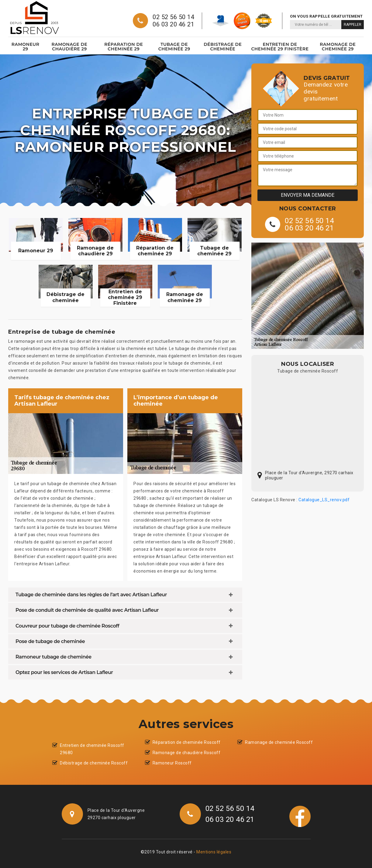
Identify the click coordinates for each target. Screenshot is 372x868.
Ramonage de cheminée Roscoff (279, 742)
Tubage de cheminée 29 (174, 47)
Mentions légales (214, 852)
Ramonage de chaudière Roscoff (187, 753)
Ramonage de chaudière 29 (69, 47)
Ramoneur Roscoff (172, 763)
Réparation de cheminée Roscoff (187, 742)
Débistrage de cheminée (223, 47)
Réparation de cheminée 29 (124, 47)
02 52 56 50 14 (173, 17)
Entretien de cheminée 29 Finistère (280, 47)
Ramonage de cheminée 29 (338, 47)
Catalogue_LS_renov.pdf (324, 500)
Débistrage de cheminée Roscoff (94, 763)
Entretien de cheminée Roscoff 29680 (92, 749)
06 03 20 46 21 (173, 24)
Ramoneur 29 (26, 47)
